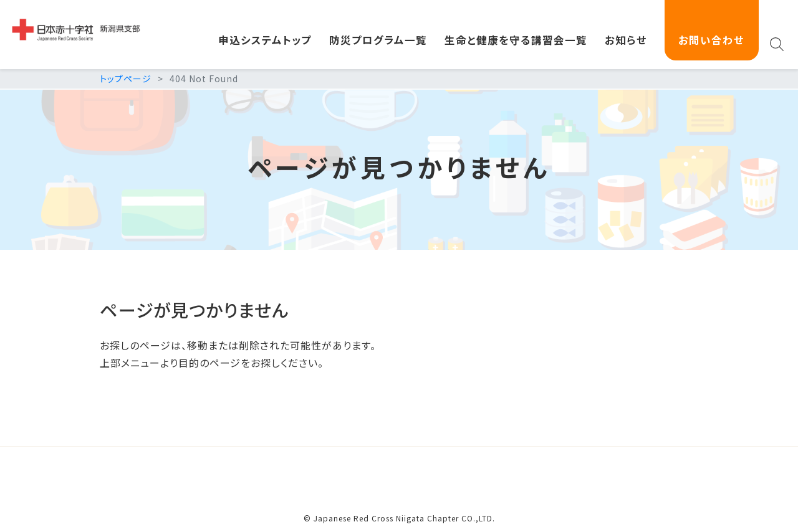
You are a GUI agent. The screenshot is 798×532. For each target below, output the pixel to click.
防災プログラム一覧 (378, 40)
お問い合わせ (711, 40)
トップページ (126, 78)
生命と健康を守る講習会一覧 (516, 40)
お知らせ (626, 40)
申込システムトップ (265, 40)
